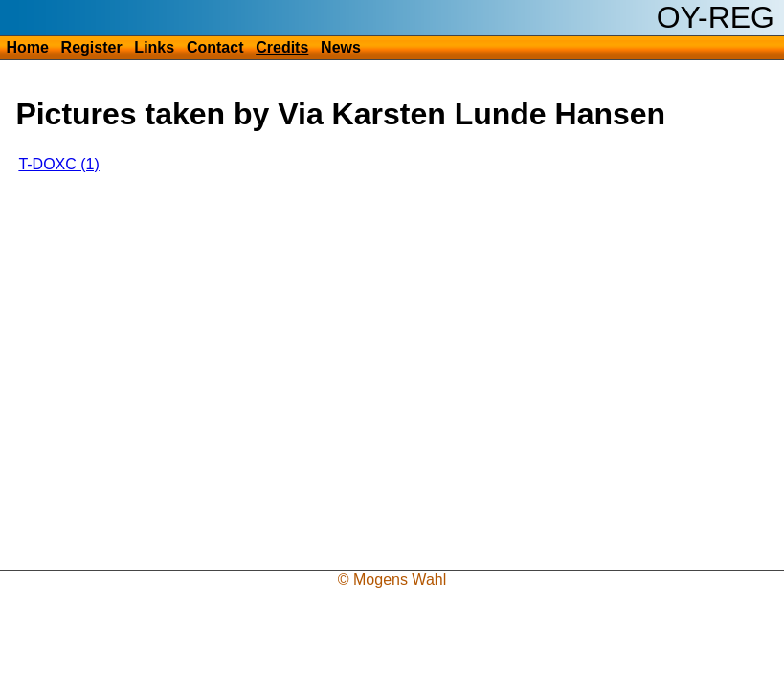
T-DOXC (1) (58, 164)
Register (92, 47)
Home (27, 47)
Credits (282, 47)
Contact (215, 47)
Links (154, 47)
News (341, 47)
